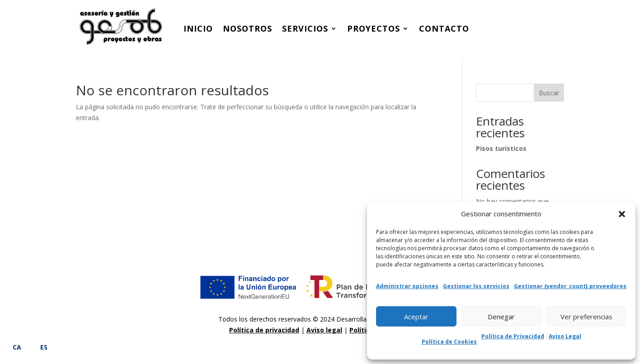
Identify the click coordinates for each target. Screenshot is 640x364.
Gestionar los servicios (476, 286)
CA (17, 347)
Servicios (305, 28)
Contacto (444, 28)
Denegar (501, 317)
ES (44, 347)
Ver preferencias (586, 317)
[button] (622, 214)
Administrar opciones (407, 286)
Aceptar (416, 317)
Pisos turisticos (501, 148)
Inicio (198, 28)
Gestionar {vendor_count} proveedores (570, 286)
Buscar (549, 93)
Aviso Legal (565, 336)
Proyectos (374, 28)
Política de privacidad (264, 330)
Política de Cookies (449, 342)
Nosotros (247, 28)
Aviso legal (324, 330)
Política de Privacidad (513, 336)
